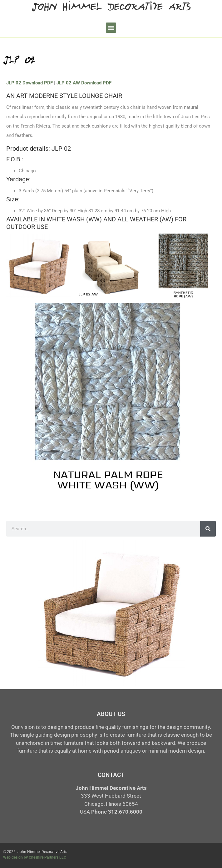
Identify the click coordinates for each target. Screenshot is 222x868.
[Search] (208, 529)
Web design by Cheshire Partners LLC (35, 857)
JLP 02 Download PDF (30, 83)
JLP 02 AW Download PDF (84, 83)
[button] (111, 28)
